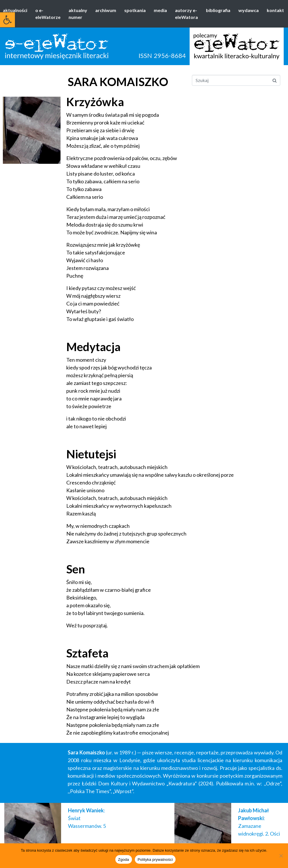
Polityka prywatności (155, 860)
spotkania (135, 10)
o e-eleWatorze (48, 14)
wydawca (249, 10)
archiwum (106, 10)
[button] (7, 20)
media (160, 10)
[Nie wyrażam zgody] (281, 856)
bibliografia (218, 10)
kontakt (275, 10)
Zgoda (124, 860)
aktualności (15, 10)
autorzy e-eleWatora (186, 14)
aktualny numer (78, 14)
